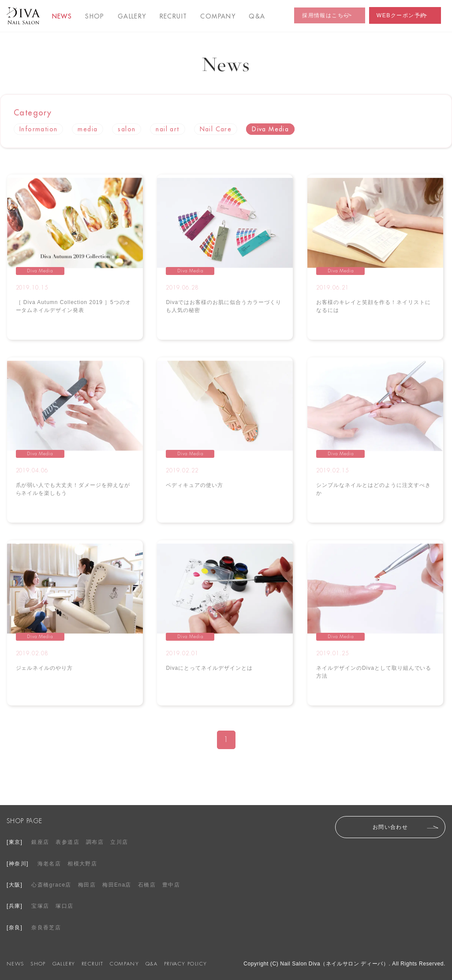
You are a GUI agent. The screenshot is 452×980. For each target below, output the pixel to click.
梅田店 (87, 885)
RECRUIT (174, 16)
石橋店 (147, 885)
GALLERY (132, 16)
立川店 (119, 842)
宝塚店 (40, 906)
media (88, 129)
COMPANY (218, 16)
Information (38, 129)
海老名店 (49, 864)
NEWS (62, 16)
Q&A (151, 964)
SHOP (95, 16)
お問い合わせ (390, 827)
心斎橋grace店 (51, 885)
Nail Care (216, 129)
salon (127, 129)
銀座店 (40, 842)
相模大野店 (82, 864)
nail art (167, 129)
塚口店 (64, 906)
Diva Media (270, 129)
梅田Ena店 (117, 885)
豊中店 (171, 885)
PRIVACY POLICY (186, 964)
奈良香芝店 (46, 928)
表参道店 (67, 842)
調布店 (95, 842)
